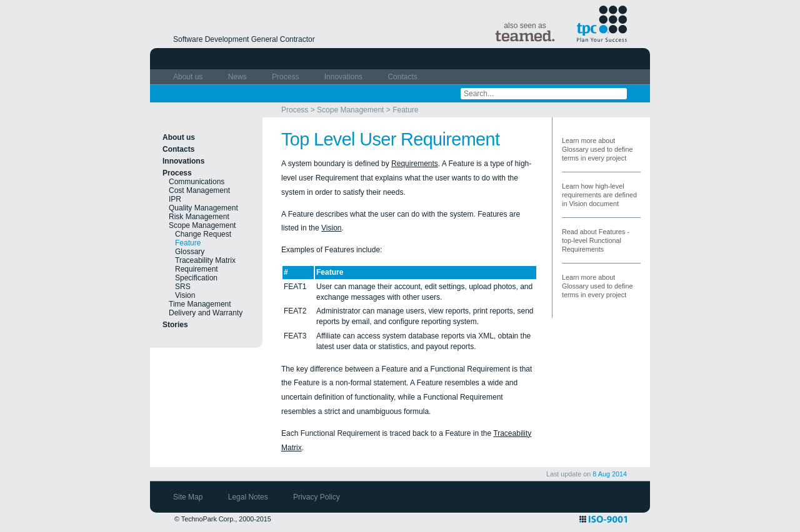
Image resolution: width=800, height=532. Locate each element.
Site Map (189, 497)
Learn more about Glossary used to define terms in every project (597, 149)
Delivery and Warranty (206, 313)
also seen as (525, 32)
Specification (196, 278)
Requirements (415, 164)
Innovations (345, 77)
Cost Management (199, 190)
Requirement (197, 269)
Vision (185, 295)
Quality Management (203, 208)
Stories (175, 325)
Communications (197, 182)
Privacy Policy (317, 497)
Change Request (203, 234)
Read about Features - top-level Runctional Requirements (596, 240)
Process (287, 77)
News (238, 77)
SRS (183, 287)
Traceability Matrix (205, 260)
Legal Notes (249, 497)
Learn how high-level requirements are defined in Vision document (599, 195)
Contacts (402, 77)
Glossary (190, 252)
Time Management (200, 304)
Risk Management (199, 217)
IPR (175, 199)
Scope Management (350, 110)
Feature (405, 110)
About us (189, 77)
